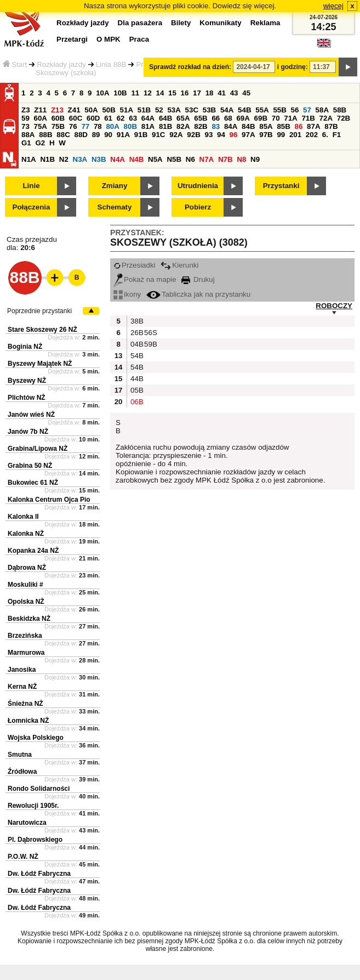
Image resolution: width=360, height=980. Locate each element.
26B (136, 333)
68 (228, 118)
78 (98, 126)
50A (91, 110)
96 (234, 135)
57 (307, 110)
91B (141, 135)
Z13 (57, 110)
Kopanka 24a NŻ (33, 551)
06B (136, 402)
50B (108, 110)
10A (102, 93)
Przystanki (281, 186)
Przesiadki (134, 265)
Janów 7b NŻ (28, 432)
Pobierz (198, 207)
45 (246, 93)
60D (93, 118)
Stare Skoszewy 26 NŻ (42, 330)
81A (148, 126)
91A (123, 135)
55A (262, 110)
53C (192, 110)
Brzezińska (25, 636)
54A (227, 110)
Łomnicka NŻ (28, 721)
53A (174, 110)
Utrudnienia (198, 186)
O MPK (108, 39)
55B (279, 110)
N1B (47, 159)
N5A (155, 159)
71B (308, 118)
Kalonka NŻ (26, 534)
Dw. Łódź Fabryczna (39, 874)
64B (165, 118)
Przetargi (72, 39)
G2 (40, 143)
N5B (174, 159)
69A (243, 118)
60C (76, 118)
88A (28, 135)
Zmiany (115, 186)
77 (85, 126)
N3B (99, 159)
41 (222, 93)
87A (313, 126)
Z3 (26, 110)
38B (136, 321)
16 (185, 93)
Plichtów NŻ (27, 398)
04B (136, 344)
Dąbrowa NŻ (27, 568)
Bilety (181, 23)
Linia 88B (111, 64)
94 (221, 135)
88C (63, 135)
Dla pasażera (140, 23)
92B (193, 135)
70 (276, 118)
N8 (241, 159)
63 (133, 118)
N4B (137, 159)
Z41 (74, 110)
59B (150, 344)
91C (158, 135)
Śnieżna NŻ (25, 704)
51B (144, 110)
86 (299, 126)
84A (231, 126)
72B (344, 118)
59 (25, 118)
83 (216, 126)
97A (248, 135)
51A (127, 110)
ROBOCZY (334, 306)
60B (58, 118)
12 (148, 93)
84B (248, 126)
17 (197, 93)
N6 (190, 159)
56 (295, 110)
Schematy (115, 207)
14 (160, 93)
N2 (64, 159)
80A (112, 126)
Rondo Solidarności (39, 789)
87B (331, 126)
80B (130, 126)
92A (176, 135)
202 (312, 135)
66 (216, 118)
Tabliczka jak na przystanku (198, 294)
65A (183, 118)
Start (15, 64)
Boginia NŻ (25, 347)
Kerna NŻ (22, 687)
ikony (127, 294)
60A (41, 118)
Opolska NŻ (26, 602)
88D (81, 135)
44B (136, 379)
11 (135, 93)
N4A (118, 159)
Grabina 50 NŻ (30, 466)
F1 (337, 135)
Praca (139, 39)
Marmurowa (26, 653)
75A (41, 126)
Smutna (20, 755)
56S (150, 333)
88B (45, 135)
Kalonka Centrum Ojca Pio (49, 500)
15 (172, 93)
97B (266, 135)
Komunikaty (220, 23)
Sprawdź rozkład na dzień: (190, 67)
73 (25, 126)
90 (108, 135)
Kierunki (179, 265)
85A (266, 126)
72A (326, 118)
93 (208, 135)
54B (244, 110)
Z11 (40, 110)
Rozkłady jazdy (61, 64)
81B (165, 126)
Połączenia (32, 207)
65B (201, 118)
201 (295, 135)
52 (159, 110)
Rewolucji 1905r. (33, 806)
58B (340, 110)
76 (73, 126)
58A (322, 110)
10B (120, 93)
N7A (207, 159)
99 (281, 135)
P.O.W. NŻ (23, 857)
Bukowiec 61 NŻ (33, 483)
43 (234, 93)
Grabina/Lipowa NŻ (38, 449)
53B (209, 110)
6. (325, 135)
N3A (80, 159)
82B (201, 126)
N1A (29, 159)
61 (108, 118)
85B (283, 126)
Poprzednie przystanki (39, 311)
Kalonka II (23, 517)
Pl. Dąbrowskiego (35, 840)
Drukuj (198, 279)
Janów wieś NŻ (31, 415)
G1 (26, 143)
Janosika (22, 670)
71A (290, 118)
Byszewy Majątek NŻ (40, 364)
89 (96, 135)
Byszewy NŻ (27, 381)
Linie (31, 186)
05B (136, 390)
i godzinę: (293, 67)
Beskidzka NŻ (29, 619)
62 (121, 118)
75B (58, 126)
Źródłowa (22, 772)
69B (261, 118)
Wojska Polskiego (36, 738)
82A (183, 126)
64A (148, 118)
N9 (255, 159)
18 (210, 93)
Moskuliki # (25, 585)
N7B (225, 159)
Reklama (265, 23)
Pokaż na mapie (145, 279)
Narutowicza (27, 823)
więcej (333, 6)
